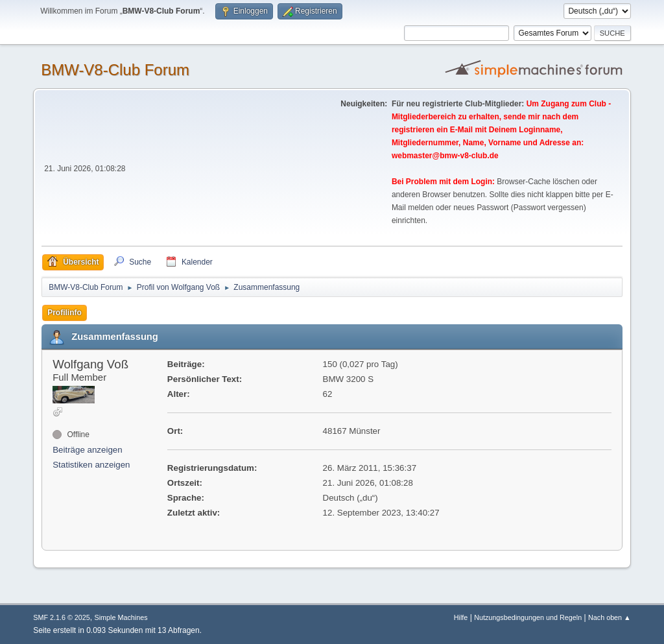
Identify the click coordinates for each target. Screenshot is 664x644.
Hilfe (461, 617)
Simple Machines (121, 617)
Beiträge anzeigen (87, 450)
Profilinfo (65, 313)
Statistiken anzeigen (91, 465)
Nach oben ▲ (610, 617)
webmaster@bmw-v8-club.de (445, 156)
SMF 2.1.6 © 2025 (62, 617)
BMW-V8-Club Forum (115, 70)
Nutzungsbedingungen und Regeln (528, 617)
